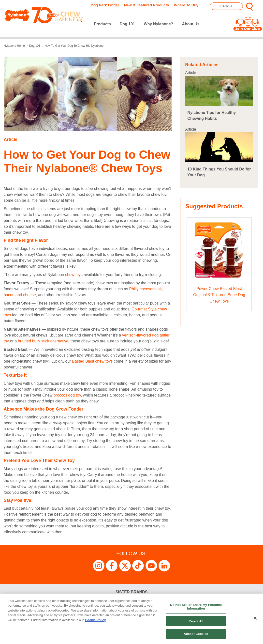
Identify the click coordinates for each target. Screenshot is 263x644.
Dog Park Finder (105, 5)
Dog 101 (127, 24)
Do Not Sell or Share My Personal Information (196, 607)
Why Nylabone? (159, 24)
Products (102, 24)
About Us (191, 24)
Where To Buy (186, 5)
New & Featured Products (147, 5)
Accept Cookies (196, 634)
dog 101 (35, 46)
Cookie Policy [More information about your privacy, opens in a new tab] (95, 620)
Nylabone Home (14, 46)
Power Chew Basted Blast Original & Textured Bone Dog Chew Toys (219, 295)
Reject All (196, 621)
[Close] (255, 618)
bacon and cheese (20, 295)
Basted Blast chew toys (93, 361)
